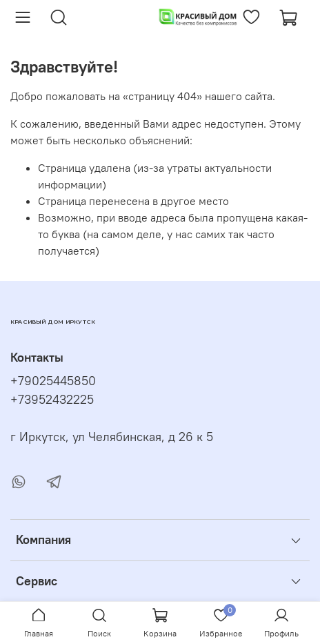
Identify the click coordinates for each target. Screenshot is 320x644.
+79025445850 (53, 381)
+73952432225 (52, 400)
